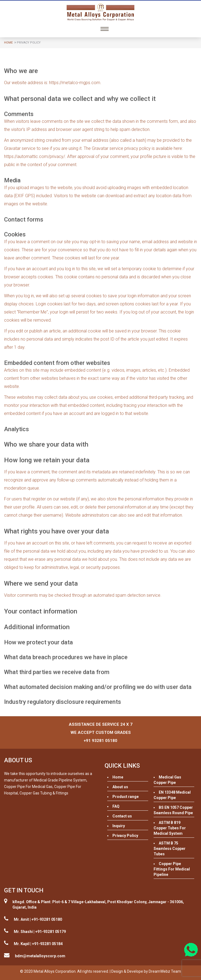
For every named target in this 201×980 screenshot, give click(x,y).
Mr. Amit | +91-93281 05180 (38, 919)
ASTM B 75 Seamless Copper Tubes (170, 849)
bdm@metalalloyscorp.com (40, 956)
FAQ (116, 806)
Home (8, 43)
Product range (126, 797)
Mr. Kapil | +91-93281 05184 (38, 944)
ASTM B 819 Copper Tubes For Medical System (170, 828)
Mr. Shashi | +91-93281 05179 (40, 932)
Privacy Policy (125, 836)
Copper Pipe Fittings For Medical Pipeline (172, 869)
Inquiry (119, 826)
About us (120, 787)
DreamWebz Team (165, 971)
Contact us (122, 816)
